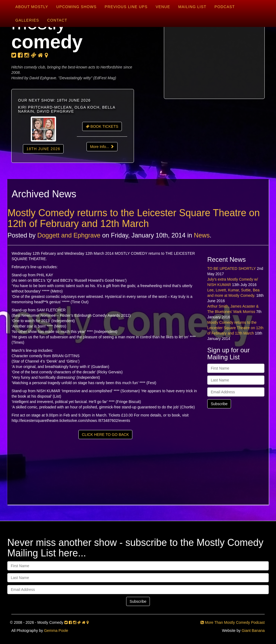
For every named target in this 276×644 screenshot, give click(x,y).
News (202, 235)
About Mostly (32, 7)
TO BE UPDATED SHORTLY (232, 268)
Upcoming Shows (76, 7)
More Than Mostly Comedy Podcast (233, 622)
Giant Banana (253, 631)
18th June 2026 (43, 149)
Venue (163, 7)
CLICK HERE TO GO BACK (106, 435)
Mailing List (192, 7)
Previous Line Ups (126, 7)
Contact (57, 20)
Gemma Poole (56, 631)
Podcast (225, 7)
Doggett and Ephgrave (69, 235)
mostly (47, 32)
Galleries (27, 20)
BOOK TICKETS (102, 126)
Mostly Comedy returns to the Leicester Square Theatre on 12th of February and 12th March (134, 218)
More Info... (102, 147)
